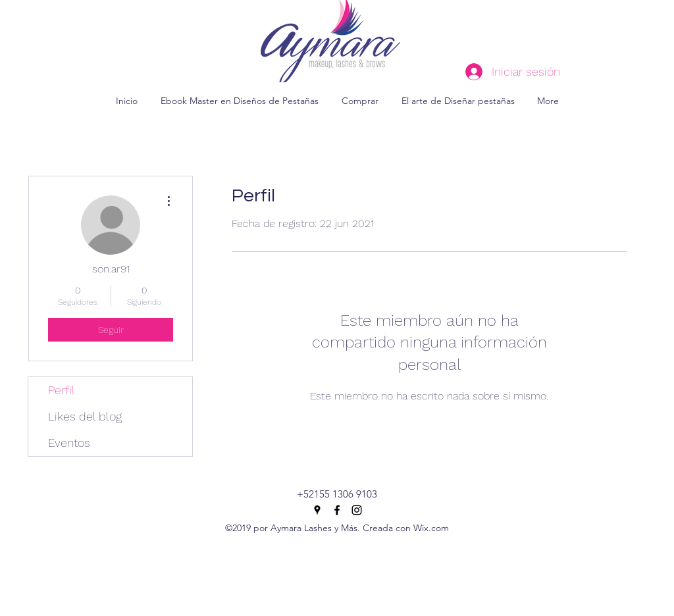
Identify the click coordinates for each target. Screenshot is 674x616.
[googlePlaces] (317, 510)
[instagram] (357, 510)
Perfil (62, 390)
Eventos (69, 443)
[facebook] (337, 510)
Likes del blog (85, 416)
